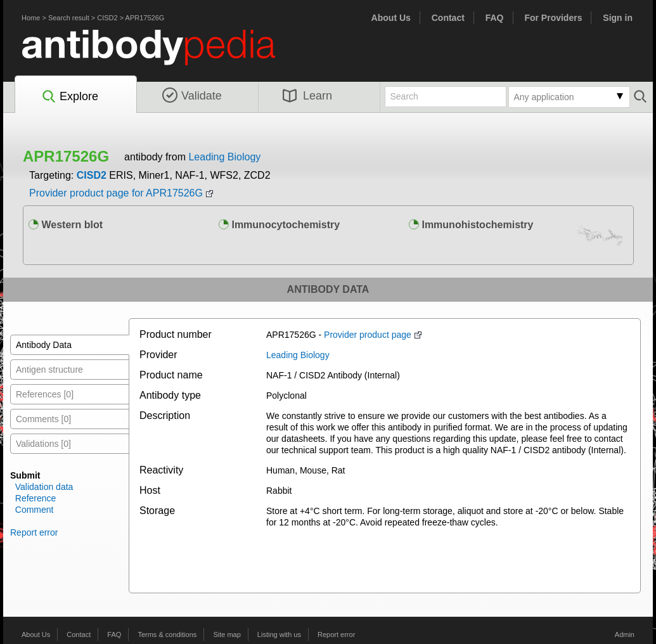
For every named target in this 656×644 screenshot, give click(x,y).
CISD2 (107, 18)
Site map (227, 634)
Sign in (618, 18)
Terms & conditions (167, 634)
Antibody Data (44, 345)
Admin (625, 634)
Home (31, 18)
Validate (192, 96)
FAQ (495, 18)
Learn (307, 96)
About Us (391, 18)
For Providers (553, 18)
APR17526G (145, 18)
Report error (34, 532)
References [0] (45, 394)
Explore (69, 97)
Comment (35, 510)
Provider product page (368, 335)
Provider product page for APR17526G (116, 193)
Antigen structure (49, 370)
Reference (36, 498)
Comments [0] (43, 419)
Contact (448, 18)
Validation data (44, 487)
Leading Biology (224, 157)
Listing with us (279, 634)
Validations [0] (43, 444)
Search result (69, 18)
